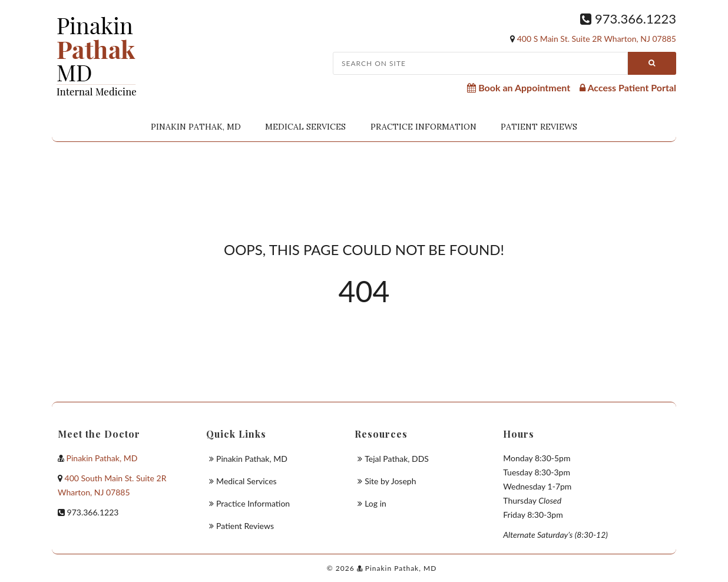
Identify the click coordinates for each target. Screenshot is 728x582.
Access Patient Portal (628, 87)
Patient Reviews (539, 127)
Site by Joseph (390, 481)
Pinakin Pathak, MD (196, 127)
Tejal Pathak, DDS (397, 459)
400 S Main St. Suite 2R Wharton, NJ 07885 (597, 39)
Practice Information (423, 127)
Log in (375, 503)
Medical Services (305, 127)
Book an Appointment (519, 87)
